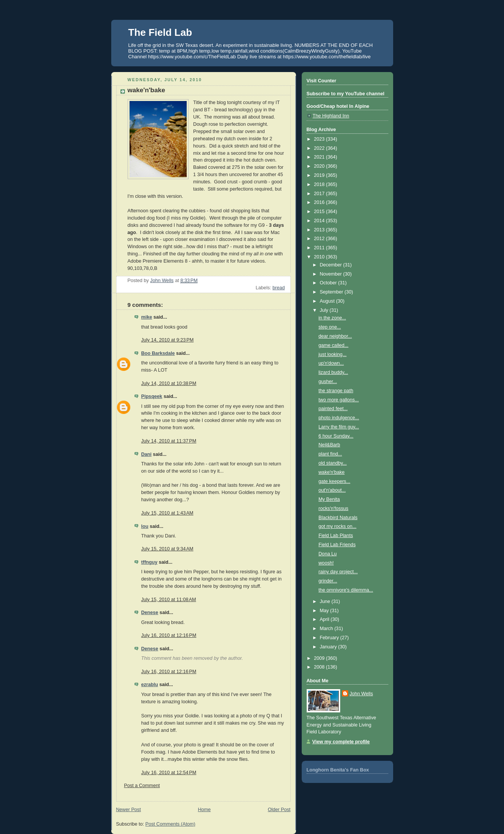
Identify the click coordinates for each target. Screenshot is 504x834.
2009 (320, 658)
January (329, 647)
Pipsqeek (152, 396)
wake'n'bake (332, 472)
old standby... (333, 463)
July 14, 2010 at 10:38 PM (169, 383)
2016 (320, 202)
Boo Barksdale (158, 353)
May (325, 611)
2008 (320, 667)
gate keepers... (334, 481)
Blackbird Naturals (338, 518)
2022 (320, 148)
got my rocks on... (338, 526)
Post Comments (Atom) (170, 824)
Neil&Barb (329, 445)
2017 (320, 194)
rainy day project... (338, 572)
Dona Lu (328, 554)
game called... (334, 345)
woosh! (326, 563)
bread (278, 288)
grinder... (328, 581)
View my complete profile (341, 742)
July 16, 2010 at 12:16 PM (169, 635)
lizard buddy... (333, 372)
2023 (320, 139)
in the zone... (332, 318)
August (328, 301)
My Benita (329, 499)
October (329, 283)
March (327, 629)
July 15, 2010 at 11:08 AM (169, 600)
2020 (320, 166)
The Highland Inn (331, 116)
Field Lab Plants (336, 536)
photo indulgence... (339, 418)
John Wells (361, 694)
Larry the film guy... (339, 427)
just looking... (333, 354)
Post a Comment (142, 786)
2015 (320, 212)
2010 (320, 257)
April (325, 619)
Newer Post (129, 810)
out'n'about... (332, 490)
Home (204, 810)
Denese (150, 613)
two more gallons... (339, 400)
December (331, 265)
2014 (320, 221)
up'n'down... (331, 363)
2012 (320, 239)
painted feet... (333, 409)
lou (145, 526)
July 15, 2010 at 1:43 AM (167, 513)
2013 (320, 230)
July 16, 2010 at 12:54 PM (169, 773)
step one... (330, 327)
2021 (320, 157)
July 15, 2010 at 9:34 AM (167, 549)
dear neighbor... (335, 336)
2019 (320, 175)
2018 (320, 184)
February (330, 638)
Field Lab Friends (337, 545)
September (332, 292)
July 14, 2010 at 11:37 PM (169, 441)
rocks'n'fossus (333, 508)
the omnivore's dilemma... (346, 590)
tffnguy (150, 562)
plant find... (330, 454)
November (331, 274)
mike (147, 317)
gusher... (328, 382)
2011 (320, 248)
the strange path (336, 391)
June (326, 601)
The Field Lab (160, 32)
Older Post (279, 810)
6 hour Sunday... (336, 436)
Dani (146, 454)
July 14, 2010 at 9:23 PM (168, 340)
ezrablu (150, 685)
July (325, 310)
